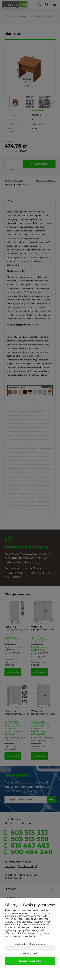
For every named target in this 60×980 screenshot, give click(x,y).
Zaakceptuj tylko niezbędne (30, 944)
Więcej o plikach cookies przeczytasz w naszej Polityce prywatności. (27, 935)
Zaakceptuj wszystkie (30, 961)
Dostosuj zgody (30, 953)
